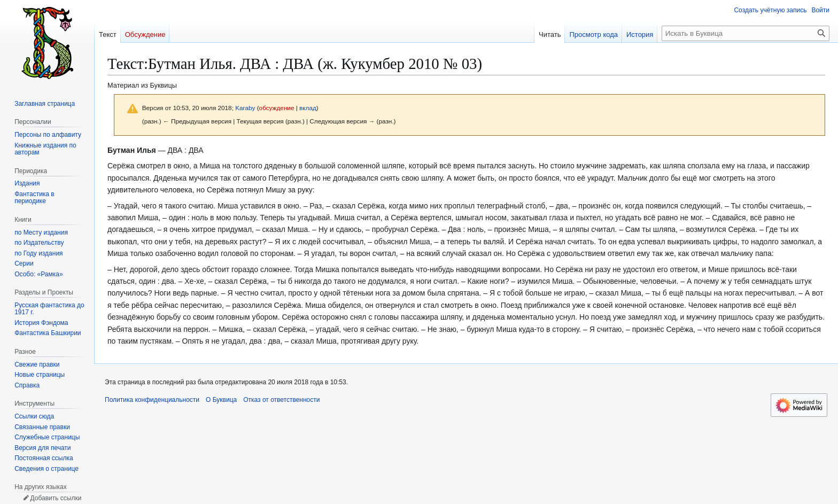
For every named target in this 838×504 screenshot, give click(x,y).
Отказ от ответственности (281, 400)
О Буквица (221, 400)
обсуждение (277, 108)
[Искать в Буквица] (746, 33)
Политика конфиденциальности (152, 400)
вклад (308, 108)
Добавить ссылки (56, 498)
